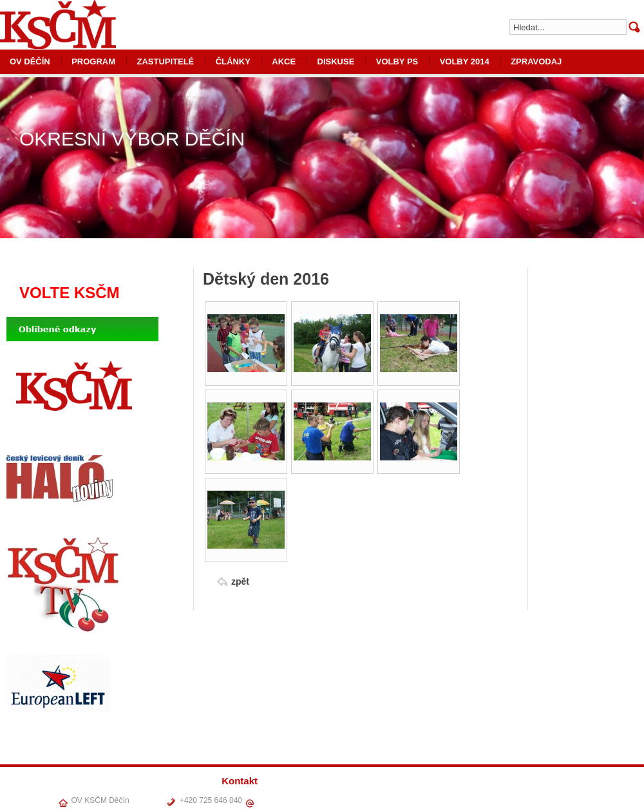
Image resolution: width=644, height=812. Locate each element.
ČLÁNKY (233, 61)
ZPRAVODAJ (536, 61)
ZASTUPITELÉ (165, 61)
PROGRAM (93, 61)
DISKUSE (336, 61)
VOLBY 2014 (465, 61)
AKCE (284, 61)
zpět (240, 581)
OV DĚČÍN (406, 798)
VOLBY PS (397, 61)
